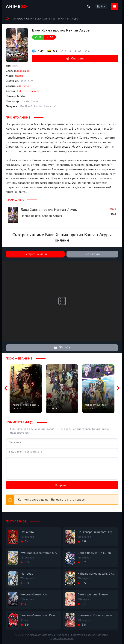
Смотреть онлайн (35, 254)
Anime (16, 7)
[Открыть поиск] (89, 7)
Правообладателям (62, 638)
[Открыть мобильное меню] (114, 7)
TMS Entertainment (29, 91)
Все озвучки (92, 254)
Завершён (23, 71)
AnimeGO (18, 19)
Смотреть (77, 59)
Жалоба (62, 348)
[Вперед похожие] (118, 389)
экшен (19, 76)
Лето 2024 (22, 86)
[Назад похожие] (6, 389)
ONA (29, 19)
